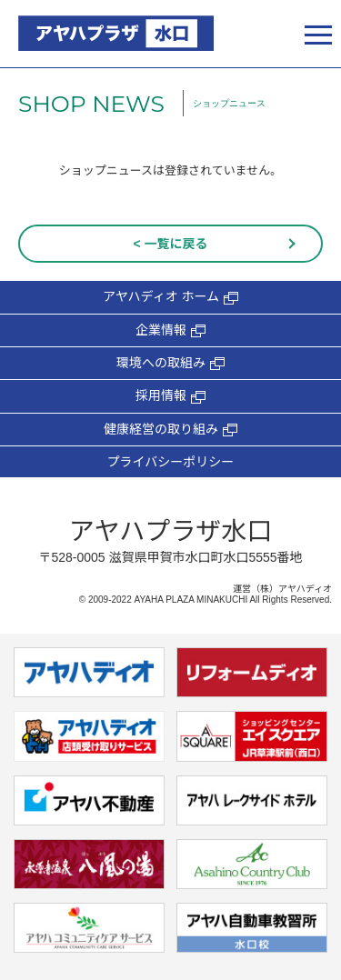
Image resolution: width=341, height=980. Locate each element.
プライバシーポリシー (171, 462)
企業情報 (170, 330)
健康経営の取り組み (170, 430)
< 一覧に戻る (170, 244)
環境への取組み (170, 363)
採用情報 (170, 396)
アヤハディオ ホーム (170, 297)
